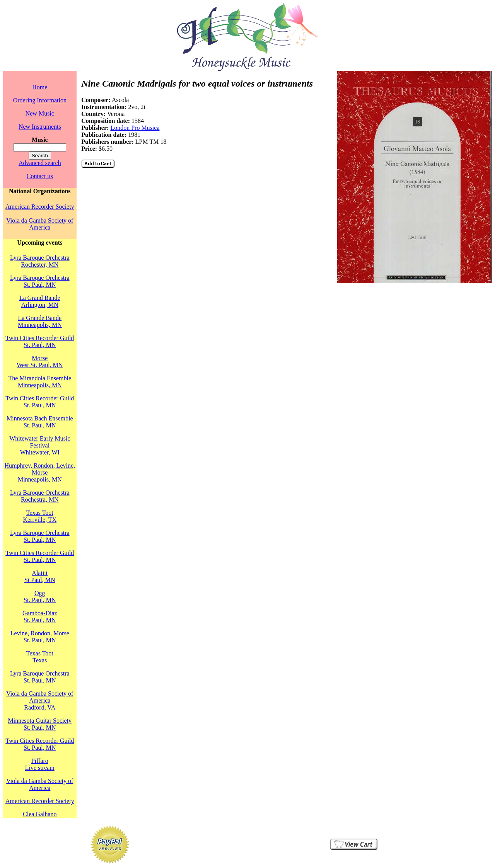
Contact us (40, 176)
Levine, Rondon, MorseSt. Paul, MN (40, 637)
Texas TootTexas (40, 657)
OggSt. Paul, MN (40, 597)
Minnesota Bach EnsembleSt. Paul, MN (40, 422)
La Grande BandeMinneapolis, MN (40, 321)
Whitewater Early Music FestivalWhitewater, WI (40, 445)
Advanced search (40, 163)
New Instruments (40, 127)
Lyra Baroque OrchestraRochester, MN (40, 261)
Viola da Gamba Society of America (40, 224)
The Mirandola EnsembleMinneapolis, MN (40, 382)
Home (40, 87)
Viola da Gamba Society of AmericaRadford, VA (40, 700)
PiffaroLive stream (40, 764)
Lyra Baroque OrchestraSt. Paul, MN (40, 281)
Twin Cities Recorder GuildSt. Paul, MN (40, 341)
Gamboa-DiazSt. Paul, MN (40, 617)
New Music (40, 113)
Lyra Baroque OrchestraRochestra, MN (40, 496)
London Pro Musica (135, 128)
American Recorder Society (40, 207)
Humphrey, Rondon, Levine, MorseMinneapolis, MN (40, 472)
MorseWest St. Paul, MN (40, 362)
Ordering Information (40, 100)
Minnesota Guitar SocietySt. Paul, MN (40, 724)
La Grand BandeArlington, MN (40, 301)
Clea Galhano (40, 814)
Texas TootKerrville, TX (40, 516)
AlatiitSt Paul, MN (40, 576)
